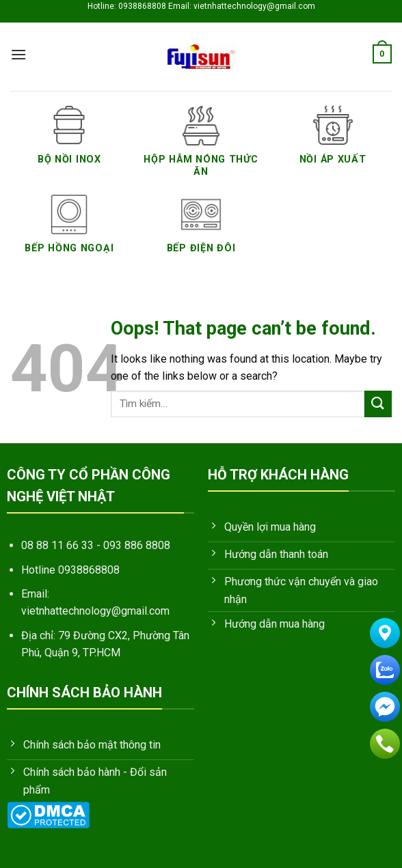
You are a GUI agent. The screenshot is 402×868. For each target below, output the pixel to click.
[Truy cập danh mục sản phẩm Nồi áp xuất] (333, 143)
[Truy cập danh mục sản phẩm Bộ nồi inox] (69, 143)
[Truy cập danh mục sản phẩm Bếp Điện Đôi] (201, 232)
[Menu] (18, 54)
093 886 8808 (137, 545)
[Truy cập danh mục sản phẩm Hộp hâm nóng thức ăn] (201, 149)
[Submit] (378, 404)
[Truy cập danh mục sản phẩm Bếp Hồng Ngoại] (69, 232)
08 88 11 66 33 (57, 545)
